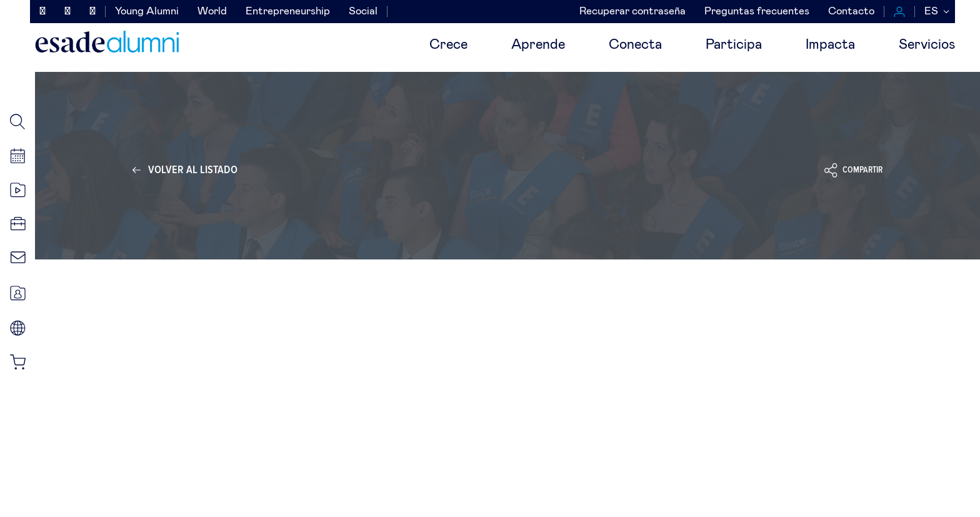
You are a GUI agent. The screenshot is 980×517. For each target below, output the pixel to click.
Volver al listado (193, 170)
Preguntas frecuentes (757, 12)
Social (363, 12)
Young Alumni (147, 12)
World (212, 12)
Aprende (538, 45)
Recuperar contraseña (632, 12)
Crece (448, 45)
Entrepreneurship (288, 12)
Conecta (635, 45)
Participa (734, 45)
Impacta (830, 45)
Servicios (927, 45)
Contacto (851, 12)
